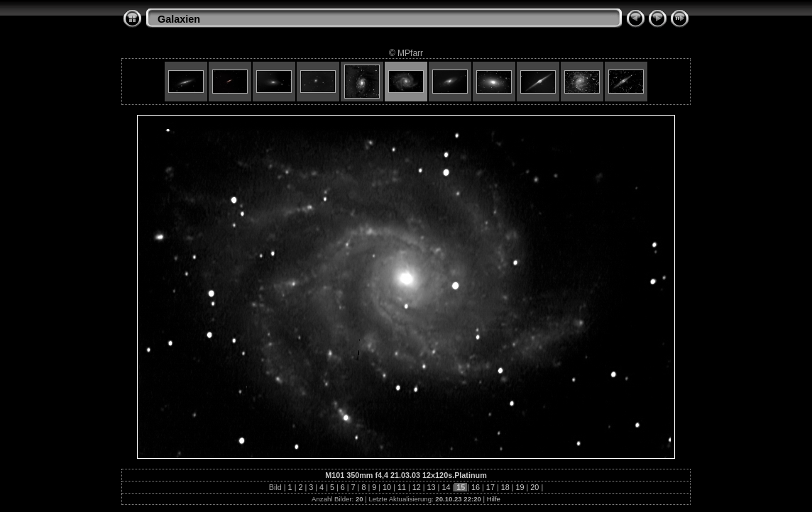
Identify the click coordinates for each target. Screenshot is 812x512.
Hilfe (494, 499)
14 (446, 487)
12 (417, 487)
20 (534, 487)
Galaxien (179, 19)
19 (520, 487)
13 (432, 487)
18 (505, 487)
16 (476, 487)
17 (490, 487)
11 (402, 487)
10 (387, 487)
